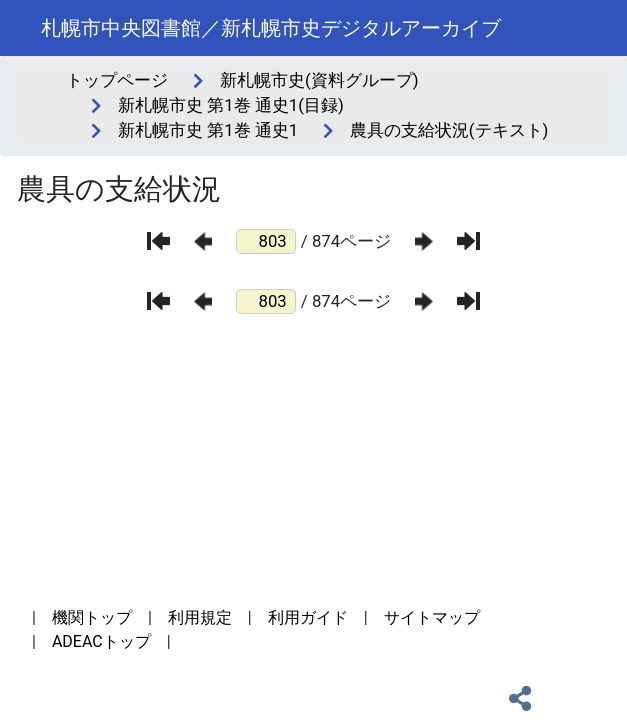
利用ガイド (308, 617)
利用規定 (200, 617)
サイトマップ (432, 617)
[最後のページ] (468, 241)
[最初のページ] (158, 241)
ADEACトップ (101, 641)
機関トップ (92, 617)
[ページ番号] (266, 241)
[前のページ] (203, 241)
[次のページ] (424, 241)
